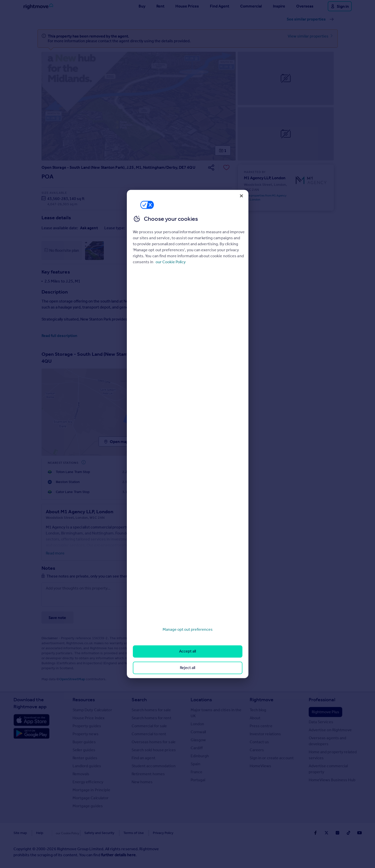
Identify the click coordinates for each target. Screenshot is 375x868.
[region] (188, 434)
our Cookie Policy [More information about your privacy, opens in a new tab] (171, 262)
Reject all (187, 668)
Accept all (187, 651)
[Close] (241, 196)
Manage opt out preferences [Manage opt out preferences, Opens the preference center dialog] (188, 629)
